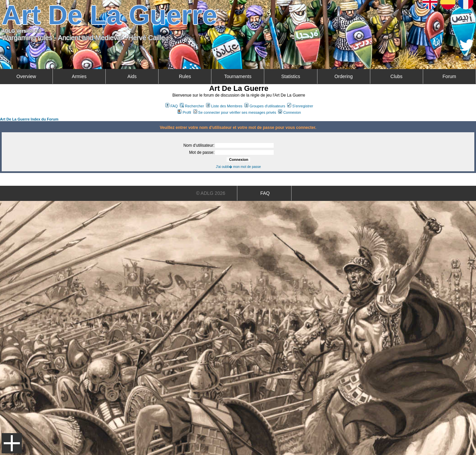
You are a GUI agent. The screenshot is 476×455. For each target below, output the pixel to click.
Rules (185, 76)
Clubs (397, 76)
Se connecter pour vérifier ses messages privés (235, 112)
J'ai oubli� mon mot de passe (238, 167)
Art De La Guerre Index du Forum (29, 119)
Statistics (291, 76)
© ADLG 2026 (211, 193)
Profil (184, 112)
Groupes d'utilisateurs (265, 106)
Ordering (343, 76)
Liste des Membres (224, 106)
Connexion (290, 112)
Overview (26, 76)
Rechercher (192, 106)
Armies (79, 76)
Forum (449, 76)
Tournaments (238, 76)
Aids (132, 76)
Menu (12, 443)
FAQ (172, 106)
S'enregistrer (300, 106)
